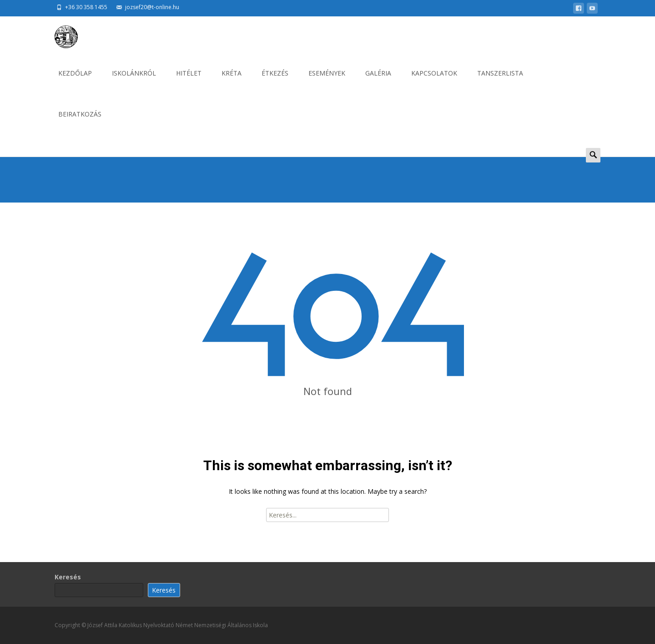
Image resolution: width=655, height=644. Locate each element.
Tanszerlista (500, 81)
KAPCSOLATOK (434, 81)
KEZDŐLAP (75, 81)
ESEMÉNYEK (327, 81)
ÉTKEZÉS (275, 81)
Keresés (68, 577)
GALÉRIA (378, 81)
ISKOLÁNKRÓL (134, 81)
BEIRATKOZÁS (80, 122)
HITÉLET (189, 81)
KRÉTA (232, 81)
